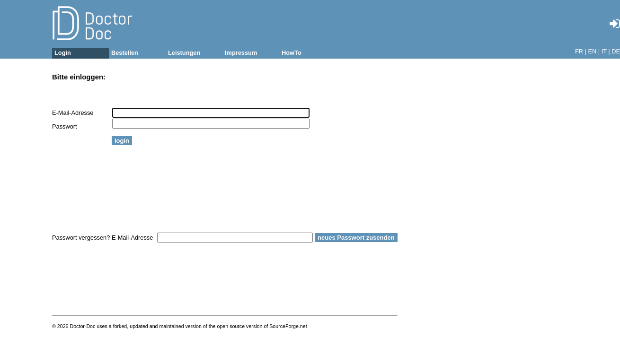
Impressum (241, 53)
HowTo (292, 53)
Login (63, 53)
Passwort (65, 126)
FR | (581, 51)
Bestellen (125, 53)
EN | (594, 51)
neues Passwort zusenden (356, 238)
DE (616, 51)
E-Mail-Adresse (73, 113)
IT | (606, 51)
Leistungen (184, 53)
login (122, 141)
